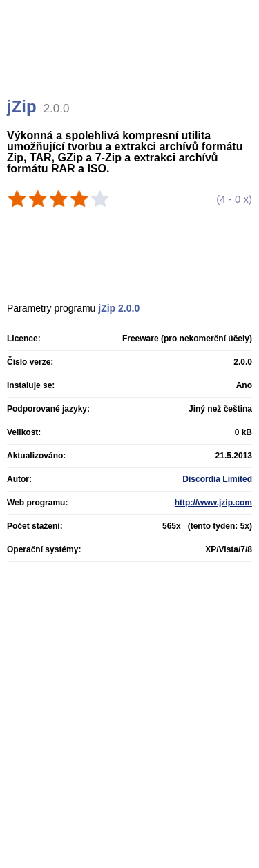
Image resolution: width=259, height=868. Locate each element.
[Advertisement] (131, 65)
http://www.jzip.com (213, 503)
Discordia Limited (217, 479)
